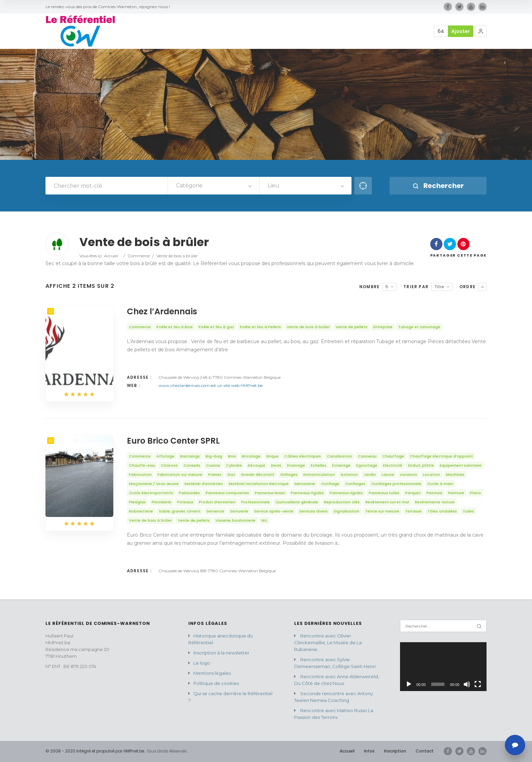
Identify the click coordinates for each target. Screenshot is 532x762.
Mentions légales (212, 673)
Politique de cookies (216, 683)
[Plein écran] (478, 684)
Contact (425, 751)
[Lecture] (409, 684)
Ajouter (461, 31)
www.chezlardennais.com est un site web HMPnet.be (211, 385)
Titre (439, 287)
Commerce (139, 256)
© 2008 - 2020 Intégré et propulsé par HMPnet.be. (95, 751)
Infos (369, 751)
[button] (481, 31)
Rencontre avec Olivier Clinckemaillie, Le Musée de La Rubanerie (328, 643)
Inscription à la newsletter (221, 653)
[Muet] (467, 684)
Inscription (395, 751)
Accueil (111, 256)
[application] (443, 666)
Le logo (202, 663)
